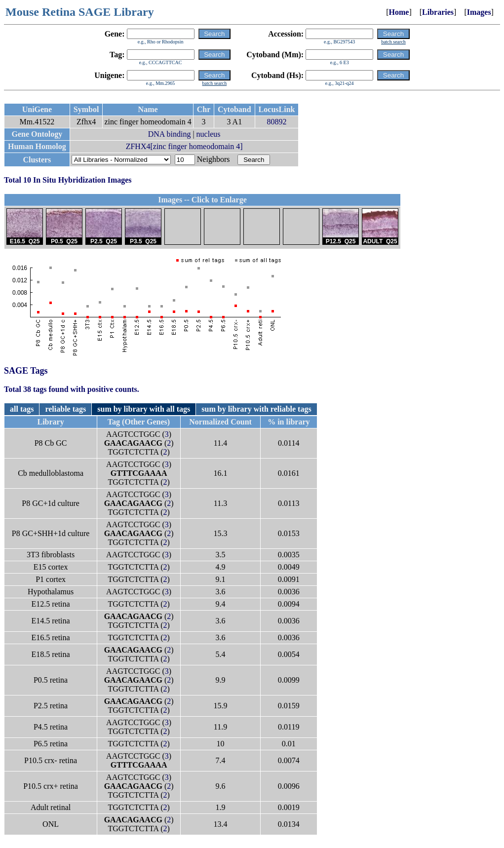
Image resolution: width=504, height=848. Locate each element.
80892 (277, 122)
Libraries (438, 12)
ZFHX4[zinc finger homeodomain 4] (184, 146)
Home (399, 12)
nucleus (209, 134)
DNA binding (170, 134)
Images (479, 12)
